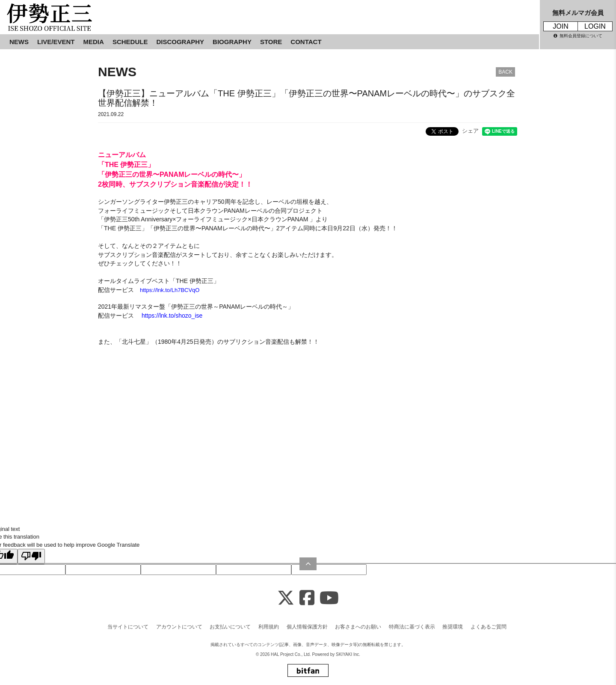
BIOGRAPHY (232, 42)
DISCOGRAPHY (180, 42)
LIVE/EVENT (56, 42)
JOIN (560, 26)
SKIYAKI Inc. (348, 654)
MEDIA (94, 42)
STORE (271, 42)
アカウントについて (179, 627)
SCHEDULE (130, 42)
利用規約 (269, 627)
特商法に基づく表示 (412, 627)
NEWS (19, 42)
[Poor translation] (31, 557)
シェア (470, 131)
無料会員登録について (578, 36)
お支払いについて (230, 627)
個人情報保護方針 (307, 627)
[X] (286, 598)
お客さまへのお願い (358, 627)
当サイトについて (128, 627)
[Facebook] (307, 598)
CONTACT (306, 42)
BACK (505, 72)
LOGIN (595, 26)
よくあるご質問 (489, 627)
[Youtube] (329, 598)
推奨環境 (453, 627)
